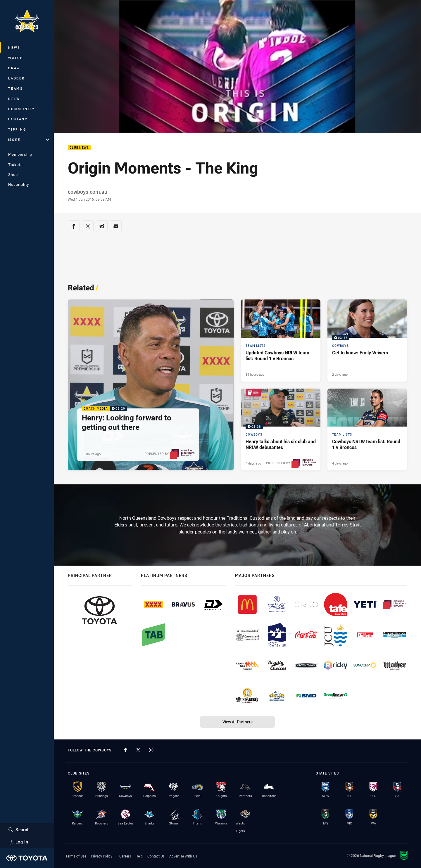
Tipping (17, 129)
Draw (14, 68)
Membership (20, 154)
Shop (13, 174)
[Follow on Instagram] (151, 750)
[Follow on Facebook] (125, 750)
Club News (79, 148)
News (14, 47)
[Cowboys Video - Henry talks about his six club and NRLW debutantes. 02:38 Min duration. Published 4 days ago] (281, 430)
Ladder (17, 78)
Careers (125, 856)
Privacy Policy (102, 856)
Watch (16, 58)
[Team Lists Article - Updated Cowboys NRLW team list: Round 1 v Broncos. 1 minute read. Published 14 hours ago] (281, 341)
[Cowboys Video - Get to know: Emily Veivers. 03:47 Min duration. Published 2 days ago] (367, 341)
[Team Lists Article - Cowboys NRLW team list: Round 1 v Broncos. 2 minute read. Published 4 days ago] (367, 430)
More (29, 140)
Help (139, 856)
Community (22, 109)
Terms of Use (76, 856)
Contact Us (156, 856)
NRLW (14, 99)
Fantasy (18, 119)
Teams (16, 88)
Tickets (15, 164)
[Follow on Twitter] (138, 750)
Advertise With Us (183, 856)
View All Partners (238, 722)
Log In (18, 842)
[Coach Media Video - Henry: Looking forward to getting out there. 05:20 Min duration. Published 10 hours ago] (151, 385)
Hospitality (19, 184)
